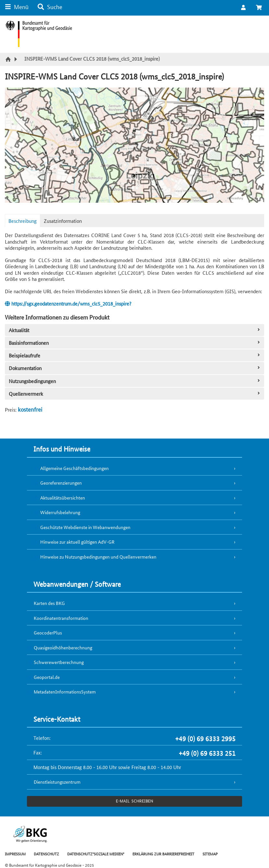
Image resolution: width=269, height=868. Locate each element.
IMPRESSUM (15, 854)
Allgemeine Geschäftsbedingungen (74, 468)
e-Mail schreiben (134, 801)
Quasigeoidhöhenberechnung (63, 647)
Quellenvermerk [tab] (135, 394)
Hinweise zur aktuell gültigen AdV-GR (77, 542)
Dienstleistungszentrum (57, 782)
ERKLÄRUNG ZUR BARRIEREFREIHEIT (163, 854)
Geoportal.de (47, 677)
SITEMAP (210, 854)
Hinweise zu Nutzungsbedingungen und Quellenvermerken (98, 557)
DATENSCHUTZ (46, 854)
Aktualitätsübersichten (63, 498)
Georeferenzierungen (61, 483)
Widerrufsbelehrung (60, 512)
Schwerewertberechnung (59, 662)
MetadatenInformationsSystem (65, 692)
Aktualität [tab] (135, 330)
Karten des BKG (49, 603)
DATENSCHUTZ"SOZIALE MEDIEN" (96, 854)
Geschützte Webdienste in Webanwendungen (85, 527)
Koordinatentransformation (61, 618)
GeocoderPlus (48, 633)
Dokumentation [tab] (135, 368)
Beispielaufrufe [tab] (135, 355)
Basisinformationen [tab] (135, 343)
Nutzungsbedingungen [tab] (135, 381)
